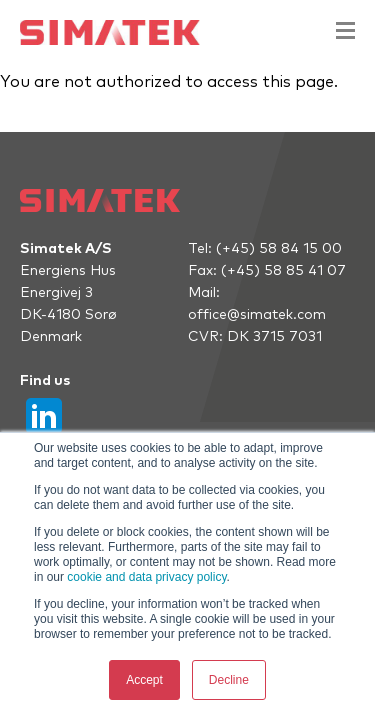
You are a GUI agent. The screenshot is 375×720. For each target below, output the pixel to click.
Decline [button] (229, 680)
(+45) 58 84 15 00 (279, 249)
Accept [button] (144, 680)
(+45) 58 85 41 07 (283, 271)
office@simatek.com (257, 315)
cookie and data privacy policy (146, 577)
